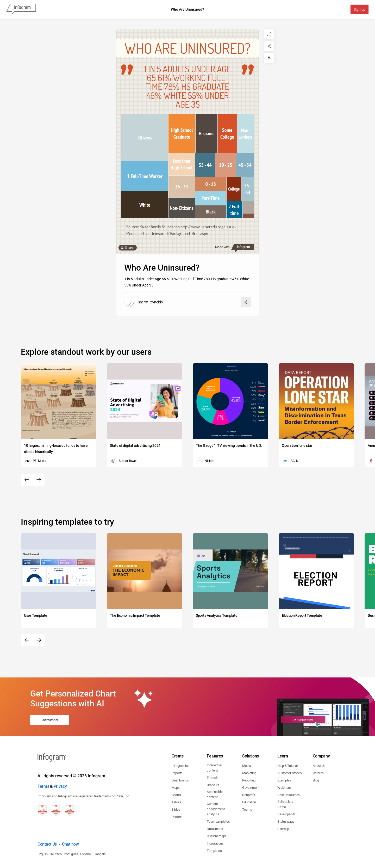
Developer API (287, 792)
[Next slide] (39, 480)
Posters (177, 794)
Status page (286, 799)
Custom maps (217, 814)
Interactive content (214, 745)
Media (247, 743)
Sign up (359, 10)
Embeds (213, 755)
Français (100, 832)
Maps (176, 765)
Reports (177, 751)
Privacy (60, 764)
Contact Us (47, 822)
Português (71, 832)
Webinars (284, 765)
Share (129, 248)
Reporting (249, 758)
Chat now (70, 822)
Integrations (215, 821)
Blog (316, 758)
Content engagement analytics (216, 787)
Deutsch (56, 832)
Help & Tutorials (288, 743)
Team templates (218, 799)
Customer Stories (289, 751)
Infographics (180, 743)
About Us (319, 743)
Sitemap (283, 806)
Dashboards (180, 758)
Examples (284, 758)
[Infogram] (21, 9)
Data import (215, 806)
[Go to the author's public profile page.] (143, 302)
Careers (318, 751)
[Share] (269, 46)
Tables (176, 780)
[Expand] (269, 34)
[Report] (269, 58)
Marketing (249, 751)
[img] (145, 138)
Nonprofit (249, 772)
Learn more (49, 709)
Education (249, 780)
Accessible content (215, 772)
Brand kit (213, 763)
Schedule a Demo (285, 782)
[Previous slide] (27, 480)
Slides (176, 787)
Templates (214, 828)
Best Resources (289, 772)
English (43, 832)
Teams (247, 787)
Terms (43, 764)
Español (86, 832)
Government (251, 765)
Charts (176, 772)
